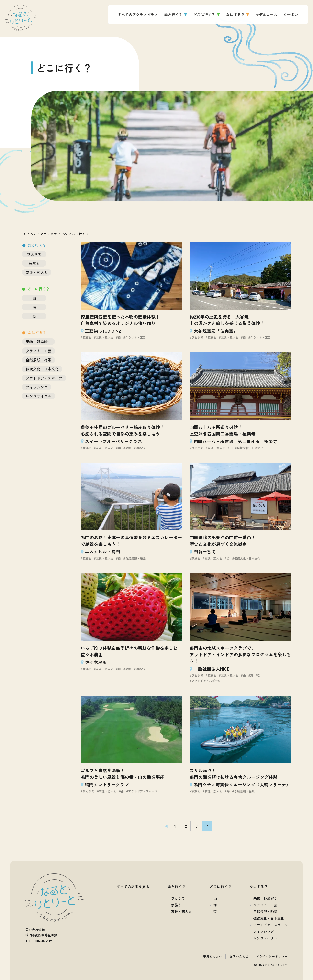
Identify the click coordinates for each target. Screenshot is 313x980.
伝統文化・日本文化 (42, 369)
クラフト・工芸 (39, 351)
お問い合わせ (239, 956)
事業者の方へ (212, 956)
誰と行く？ (173, 15)
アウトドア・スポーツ (44, 378)
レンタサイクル (39, 396)
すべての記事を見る (133, 887)
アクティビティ (49, 234)
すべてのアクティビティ (138, 15)
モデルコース (266, 15)
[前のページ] (164, 826)
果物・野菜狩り (39, 342)
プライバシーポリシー (272, 956)
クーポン (291, 15)
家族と (34, 263)
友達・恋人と (37, 272)
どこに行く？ (204, 15)
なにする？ (235, 15)
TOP (25, 234)
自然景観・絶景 (39, 360)
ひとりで (34, 254)
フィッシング (37, 387)
